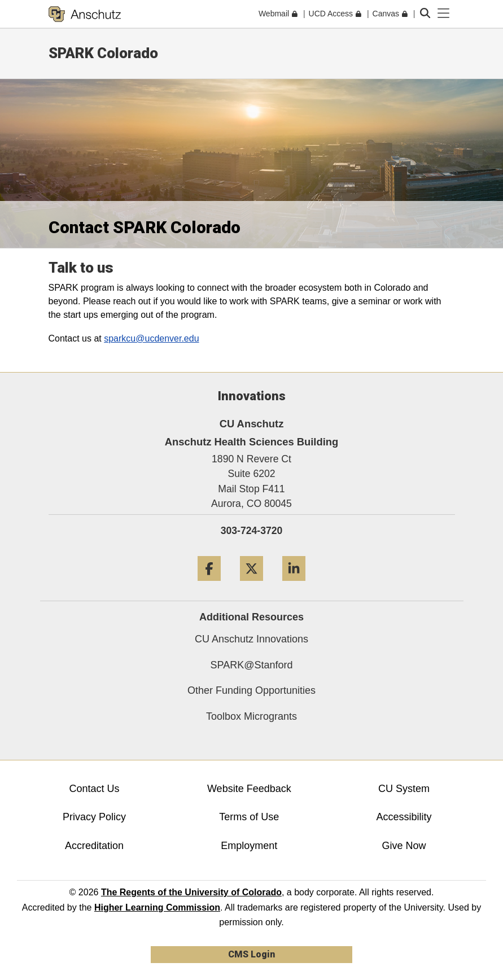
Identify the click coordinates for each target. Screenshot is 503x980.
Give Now (404, 846)
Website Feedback (249, 789)
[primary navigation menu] (444, 14)
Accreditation (94, 846)
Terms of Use (249, 817)
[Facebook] (209, 585)
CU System (404, 789)
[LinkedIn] (294, 585)
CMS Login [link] (251, 954)
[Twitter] (251, 585)
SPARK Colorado (103, 53)
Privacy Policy (94, 817)
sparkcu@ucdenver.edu (151, 338)
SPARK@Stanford (251, 665)
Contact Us (95, 789)
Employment (249, 846)
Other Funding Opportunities (251, 690)
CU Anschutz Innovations (251, 639)
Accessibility (404, 817)
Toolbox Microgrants (251, 716)
